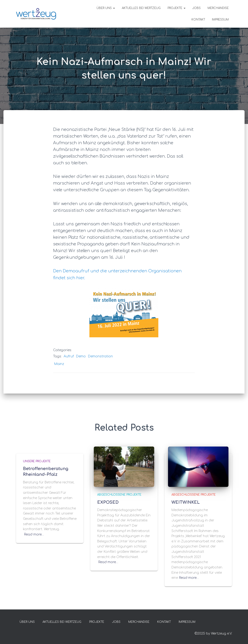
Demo (81, 356)
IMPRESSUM (220, 20)
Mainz (59, 364)
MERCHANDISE (218, 8)
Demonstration (100, 356)
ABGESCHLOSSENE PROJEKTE (119, 495)
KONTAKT (198, 20)
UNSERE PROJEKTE (37, 461)
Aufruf (69, 356)
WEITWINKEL (186, 502)
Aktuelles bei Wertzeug (141, 8)
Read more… (34, 534)
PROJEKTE (177, 8)
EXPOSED (108, 502)
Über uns (106, 8)
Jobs (197, 8)
